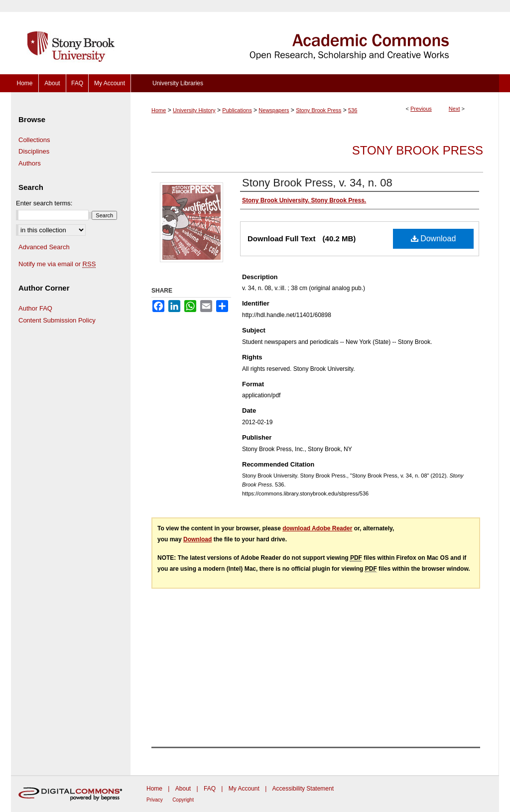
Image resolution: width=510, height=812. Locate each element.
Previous (421, 109)
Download (434, 239)
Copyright (183, 800)
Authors (30, 163)
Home (159, 110)
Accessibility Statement (303, 789)
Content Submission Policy (57, 320)
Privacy (155, 800)
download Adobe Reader (317, 528)
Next (454, 109)
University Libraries (178, 83)
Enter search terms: (44, 203)
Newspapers (274, 110)
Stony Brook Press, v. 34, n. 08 (317, 183)
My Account (244, 789)
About (183, 789)
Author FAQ (35, 308)
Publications (237, 110)
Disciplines (34, 151)
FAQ (210, 789)
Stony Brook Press (319, 110)
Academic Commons (315, 37)
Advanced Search (44, 247)
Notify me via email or (57, 264)
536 (353, 110)
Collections (34, 140)
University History (194, 110)
